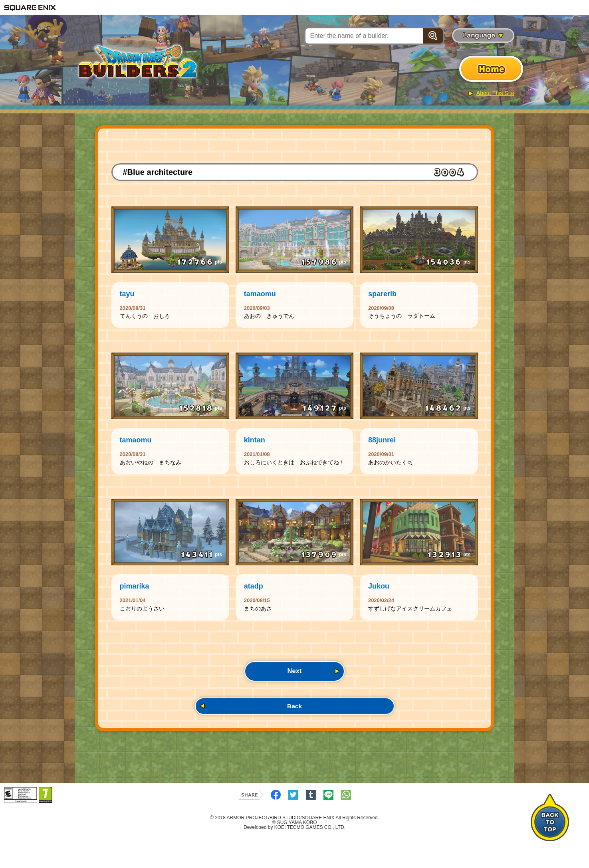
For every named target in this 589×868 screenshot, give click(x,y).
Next (294, 698)
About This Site (495, 93)
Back (294, 735)
